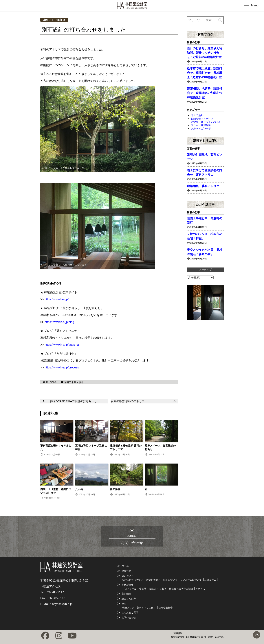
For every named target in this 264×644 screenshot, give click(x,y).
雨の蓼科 (115, 489)
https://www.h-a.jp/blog (59, 322)
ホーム (125, 566)
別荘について (170, 580)
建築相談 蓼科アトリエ (203, 186)
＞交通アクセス (51, 586)
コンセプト (128, 576)
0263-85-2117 (55, 592)
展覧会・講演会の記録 (181, 589)
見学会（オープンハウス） (206, 122)
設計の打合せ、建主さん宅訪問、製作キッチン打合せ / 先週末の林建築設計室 (205, 53)
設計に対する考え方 (133, 580)
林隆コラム (210, 580)
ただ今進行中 (205, 204)
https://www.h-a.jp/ (57, 299)
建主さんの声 (129, 599)
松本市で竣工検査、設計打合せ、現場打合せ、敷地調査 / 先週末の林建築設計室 (205, 73)
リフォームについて (191, 580)
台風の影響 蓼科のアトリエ (128, 401)
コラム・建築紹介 (201, 125)
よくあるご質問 (130, 613)
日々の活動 (197, 115)
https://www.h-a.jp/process (62, 367)
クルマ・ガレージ (201, 128)
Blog (124, 604)
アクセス (200, 589)
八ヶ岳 (79, 489)
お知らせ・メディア (202, 119)
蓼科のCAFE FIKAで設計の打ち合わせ (73, 401)
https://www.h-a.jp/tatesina (62, 345)
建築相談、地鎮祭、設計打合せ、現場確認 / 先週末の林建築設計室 (205, 93)
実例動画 (126, 594)
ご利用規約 (177, 633)
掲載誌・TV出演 (158, 589)
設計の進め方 (153, 580)
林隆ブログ (205, 34)
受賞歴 (143, 589)
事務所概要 (128, 585)
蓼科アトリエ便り (54, 20)
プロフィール (129, 589)
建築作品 (126, 571)
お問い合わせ (129, 618)
